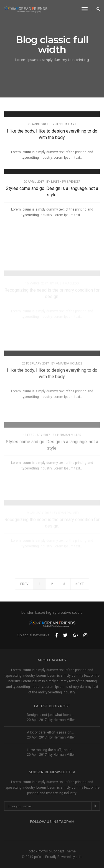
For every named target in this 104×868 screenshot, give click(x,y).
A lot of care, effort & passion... (50, 732)
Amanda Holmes (69, 378)
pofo (79, 857)
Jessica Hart (66, 124)
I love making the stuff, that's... (50, 750)
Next (80, 587)
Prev (24, 587)
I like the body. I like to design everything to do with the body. (52, 134)
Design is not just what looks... (50, 715)
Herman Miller (69, 455)
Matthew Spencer (66, 182)
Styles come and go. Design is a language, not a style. (52, 192)
